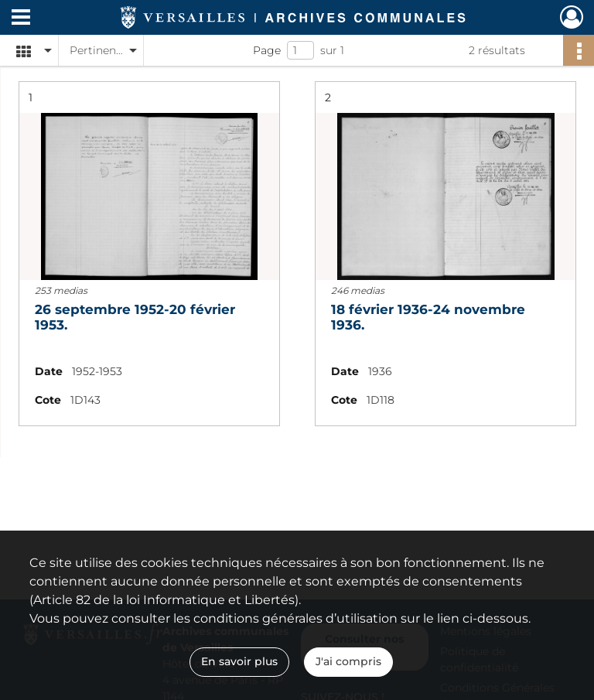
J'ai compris (348, 661)
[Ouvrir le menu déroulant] (21, 19)
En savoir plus (239, 661)
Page (267, 50)
